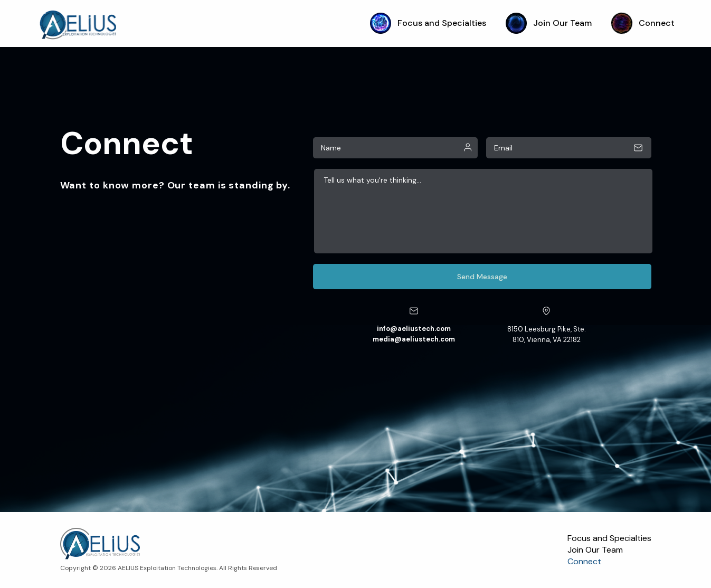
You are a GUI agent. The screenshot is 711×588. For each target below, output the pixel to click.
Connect (643, 23)
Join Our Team (549, 23)
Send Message (482, 277)
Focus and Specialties (428, 23)
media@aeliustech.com (414, 339)
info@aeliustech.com (414, 329)
